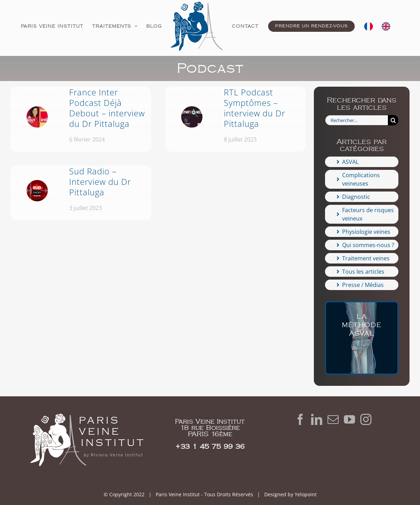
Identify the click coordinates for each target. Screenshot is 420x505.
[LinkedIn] (317, 419)
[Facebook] (300, 419)
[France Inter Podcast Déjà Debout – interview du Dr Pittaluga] (81, 119)
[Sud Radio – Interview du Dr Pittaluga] (81, 193)
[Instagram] (366, 419)
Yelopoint (306, 494)
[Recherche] (393, 120)
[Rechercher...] (356, 120)
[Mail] (333, 419)
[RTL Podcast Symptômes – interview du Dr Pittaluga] (235, 119)
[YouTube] (349, 419)
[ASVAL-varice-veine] (362, 338)
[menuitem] (369, 26)
